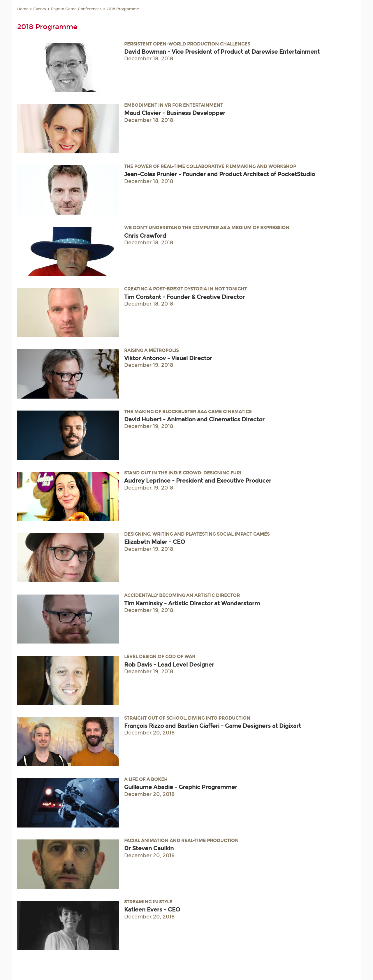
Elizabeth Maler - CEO (155, 542)
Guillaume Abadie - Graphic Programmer (181, 787)
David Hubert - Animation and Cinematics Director (194, 419)
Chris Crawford (145, 236)
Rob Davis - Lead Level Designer (169, 665)
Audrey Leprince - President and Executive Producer (198, 481)
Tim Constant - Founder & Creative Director (184, 297)
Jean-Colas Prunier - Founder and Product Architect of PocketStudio (220, 174)
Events (40, 9)
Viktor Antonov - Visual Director (168, 358)
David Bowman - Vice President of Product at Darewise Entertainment (222, 52)
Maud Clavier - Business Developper (175, 113)
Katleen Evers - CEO (152, 910)
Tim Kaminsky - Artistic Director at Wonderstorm (192, 603)
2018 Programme (123, 9)
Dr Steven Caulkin (149, 848)
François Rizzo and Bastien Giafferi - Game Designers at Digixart (213, 726)
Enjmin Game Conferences (76, 9)
